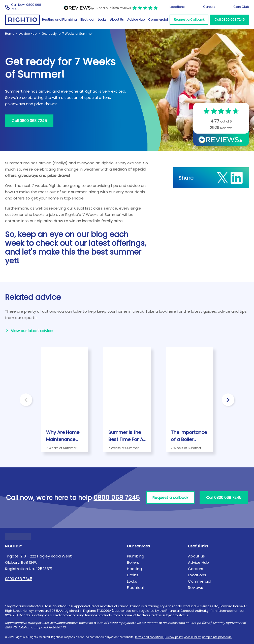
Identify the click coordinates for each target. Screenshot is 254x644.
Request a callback (170, 497)
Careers (209, 7)
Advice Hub (136, 19)
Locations (177, 7)
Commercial (158, 19)
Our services (138, 546)
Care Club (241, 7)
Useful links (198, 546)
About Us (117, 19)
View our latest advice (32, 331)
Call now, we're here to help (73, 498)
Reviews (196, 588)
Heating (134, 569)
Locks (102, 19)
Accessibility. (193, 637)
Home (10, 34)
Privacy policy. (174, 637)
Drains (133, 575)
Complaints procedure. (217, 637)
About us (196, 556)
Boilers (133, 562)
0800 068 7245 (19, 579)
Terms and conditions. (149, 637)
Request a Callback (189, 19)
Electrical (87, 19)
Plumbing (136, 556)
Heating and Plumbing (59, 19)
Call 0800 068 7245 (230, 19)
